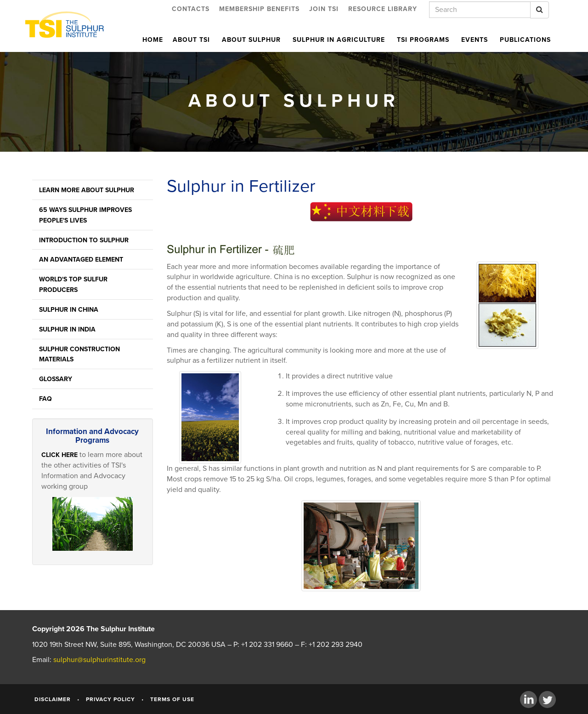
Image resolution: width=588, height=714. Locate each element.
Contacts (191, 9)
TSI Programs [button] (424, 40)
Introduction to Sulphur (84, 240)
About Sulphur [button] (252, 40)
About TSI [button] (192, 40)
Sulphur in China (69, 310)
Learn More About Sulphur (87, 190)
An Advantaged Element (81, 260)
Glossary (56, 379)
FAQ (45, 399)
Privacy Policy (110, 699)
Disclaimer (53, 699)
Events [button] (476, 40)
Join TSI (324, 9)
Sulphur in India (67, 329)
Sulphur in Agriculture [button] (340, 40)
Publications (525, 40)
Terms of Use (172, 699)
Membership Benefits (259, 9)
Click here (59, 455)
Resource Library (383, 9)
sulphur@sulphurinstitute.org (99, 660)
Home (153, 40)
